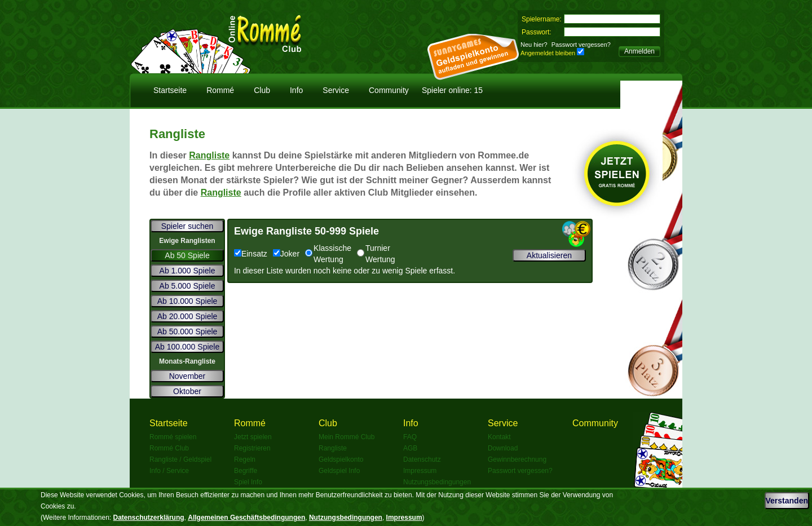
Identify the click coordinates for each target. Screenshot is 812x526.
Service (336, 90)
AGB (410, 448)
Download (503, 448)
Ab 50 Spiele (187, 255)
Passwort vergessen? (581, 45)
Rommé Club (169, 448)
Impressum (420, 471)
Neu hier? (534, 45)
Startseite (170, 90)
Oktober (187, 391)
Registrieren (252, 448)
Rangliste (209, 155)
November (187, 376)
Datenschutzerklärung (149, 518)
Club (262, 90)
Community (389, 90)
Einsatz (251, 254)
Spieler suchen (187, 226)
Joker (286, 254)
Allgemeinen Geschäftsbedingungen (246, 518)
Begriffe (246, 471)
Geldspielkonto (341, 459)
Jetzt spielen (253, 437)
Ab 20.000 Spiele (187, 316)
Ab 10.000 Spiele (187, 301)
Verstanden (787, 501)
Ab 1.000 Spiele (187, 271)
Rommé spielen (173, 437)
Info (296, 90)
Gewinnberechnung (517, 459)
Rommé (220, 90)
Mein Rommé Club (347, 437)
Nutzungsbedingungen (437, 482)
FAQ (410, 437)
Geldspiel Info (339, 471)
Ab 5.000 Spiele (187, 286)
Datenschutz (422, 459)
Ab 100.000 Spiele (187, 347)
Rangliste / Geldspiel (180, 459)
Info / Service (169, 471)
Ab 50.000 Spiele (187, 331)
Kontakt (499, 437)
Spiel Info (248, 482)
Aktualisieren (549, 255)
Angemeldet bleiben (548, 53)
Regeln (245, 459)
